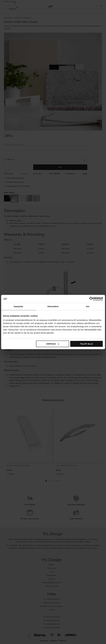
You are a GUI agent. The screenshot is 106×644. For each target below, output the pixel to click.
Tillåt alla (86, 344)
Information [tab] (53, 306)
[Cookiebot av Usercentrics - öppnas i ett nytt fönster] (91, 299)
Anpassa (53, 344)
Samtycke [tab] (18, 306)
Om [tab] (88, 306)
